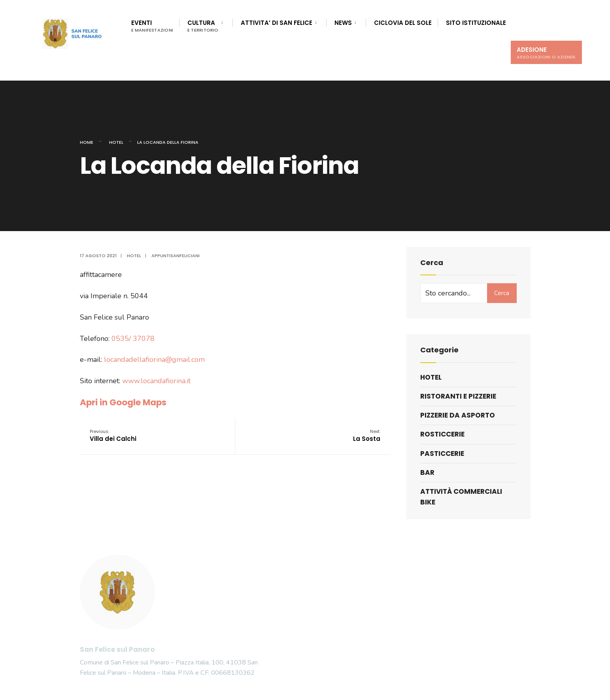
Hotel (116, 142)
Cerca (502, 293)
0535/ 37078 (133, 339)
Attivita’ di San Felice (277, 23)
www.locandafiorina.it (156, 381)
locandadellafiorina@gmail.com (154, 359)
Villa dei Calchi (113, 436)
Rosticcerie (442, 434)
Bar (427, 472)
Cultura (203, 26)
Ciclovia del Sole (403, 23)
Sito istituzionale (476, 23)
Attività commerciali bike (461, 497)
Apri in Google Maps (123, 402)
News (343, 23)
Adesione (546, 53)
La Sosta (367, 436)
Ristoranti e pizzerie (458, 396)
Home (87, 142)
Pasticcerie (442, 453)
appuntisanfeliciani (176, 256)
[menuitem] (206, 24)
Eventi (152, 26)
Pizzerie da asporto (458, 415)
